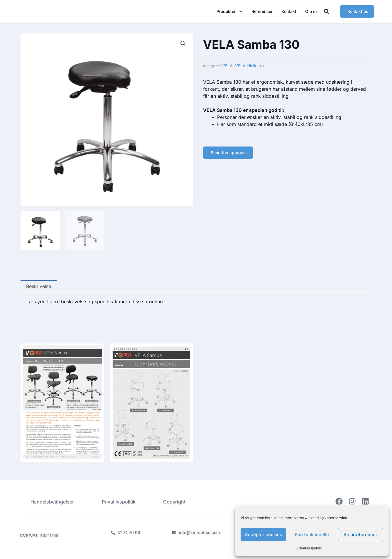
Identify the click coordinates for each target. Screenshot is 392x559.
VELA (227, 69)
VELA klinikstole (250, 69)
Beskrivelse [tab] (39, 289)
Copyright (176, 501)
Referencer (262, 12)
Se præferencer (360, 534)
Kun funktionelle (312, 534)
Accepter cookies (263, 534)
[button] (327, 13)
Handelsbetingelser (51, 501)
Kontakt (289, 12)
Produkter (230, 13)
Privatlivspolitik (309, 548)
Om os (311, 12)
